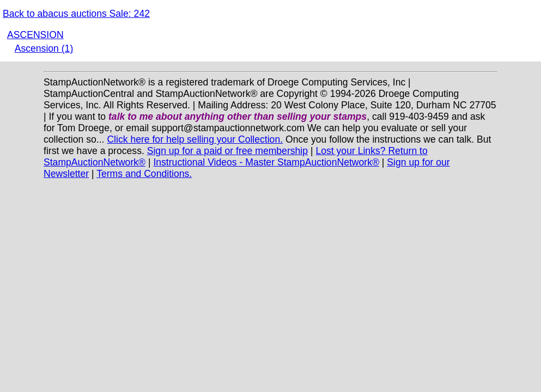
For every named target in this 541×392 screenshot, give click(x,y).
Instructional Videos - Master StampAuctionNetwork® (266, 162)
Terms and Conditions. (144, 174)
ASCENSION (35, 35)
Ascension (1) (44, 48)
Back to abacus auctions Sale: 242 (76, 14)
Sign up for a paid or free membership (227, 151)
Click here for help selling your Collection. (195, 139)
